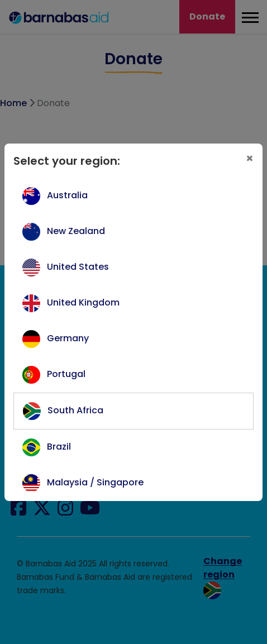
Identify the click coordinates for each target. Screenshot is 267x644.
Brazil (59, 447)
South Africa (75, 410)
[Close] (250, 159)
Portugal (66, 374)
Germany (68, 338)
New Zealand (76, 231)
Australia (67, 195)
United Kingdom (83, 302)
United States (78, 267)
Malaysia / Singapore (95, 482)
